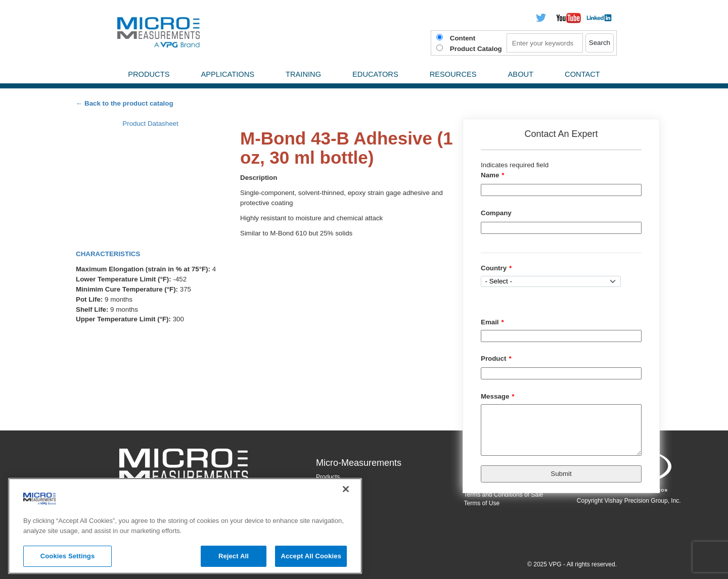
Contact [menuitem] (582, 74)
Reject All (234, 556)
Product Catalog (476, 49)
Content (463, 38)
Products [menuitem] (149, 74)
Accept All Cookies (311, 556)
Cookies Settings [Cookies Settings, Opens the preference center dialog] (68, 556)
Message (495, 396)
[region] (185, 526)
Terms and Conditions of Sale (504, 495)
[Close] (346, 489)
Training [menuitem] (303, 74)
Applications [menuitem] (227, 74)
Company (496, 213)
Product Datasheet (150, 124)
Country (494, 268)
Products (328, 477)
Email (490, 322)
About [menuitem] (521, 74)
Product (493, 358)
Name (490, 175)
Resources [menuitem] (453, 74)
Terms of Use (482, 503)
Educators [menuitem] (375, 74)
